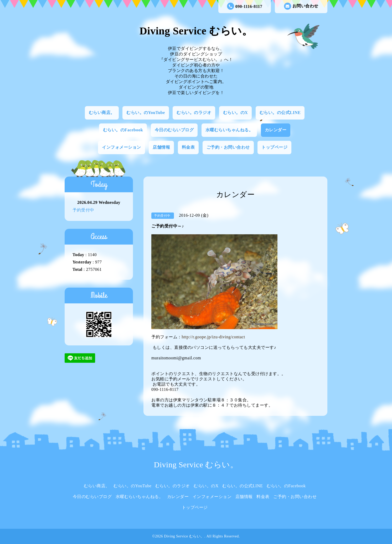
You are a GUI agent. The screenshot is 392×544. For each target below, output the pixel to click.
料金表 (188, 147)
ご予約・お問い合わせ (228, 147)
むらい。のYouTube (146, 113)
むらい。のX (236, 113)
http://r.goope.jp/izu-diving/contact (213, 337)
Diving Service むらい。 (196, 31)
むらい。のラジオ (194, 113)
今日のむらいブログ (174, 130)
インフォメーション (122, 147)
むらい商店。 (102, 113)
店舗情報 (161, 147)
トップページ (274, 147)
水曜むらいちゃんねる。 (229, 130)
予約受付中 (83, 210)
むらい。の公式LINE (280, 113)
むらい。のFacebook (123, 130)
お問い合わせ (301, 6)
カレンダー (276, 130)
